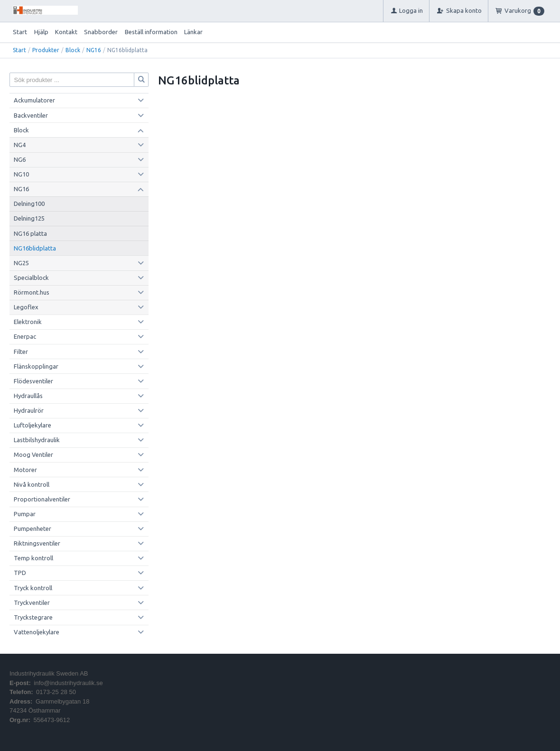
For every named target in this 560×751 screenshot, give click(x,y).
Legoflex (26, 307)
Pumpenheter (33, 528)
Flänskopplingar (36, 366)
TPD (20, 573)
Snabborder (101, 32)
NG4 (20, 145)
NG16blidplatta (35, 248)
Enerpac (25, 336)
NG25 (21, 263)
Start (20, 32)
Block (73, 50)
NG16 (94, 50)
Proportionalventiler (42, 499)
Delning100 (29, 204)
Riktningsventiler (37, 543)
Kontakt (66, 32)
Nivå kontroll (32, 484)
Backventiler (31, 115)
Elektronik (28, 322)
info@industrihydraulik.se (68, 683)
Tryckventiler (32, 603)
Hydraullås (28, 396)
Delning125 (29, 218)
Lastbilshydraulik (37, 440)
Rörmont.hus (32, 292)
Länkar (193, 32)
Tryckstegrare (33, 617)
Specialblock (31, 278)
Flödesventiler (33, 381)
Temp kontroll (33, 558)
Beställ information (151, 32)
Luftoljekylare (33, 425)
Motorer (25, 470)
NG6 (20, 159)
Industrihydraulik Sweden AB (49, 673)
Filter (21, 352)
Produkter (46, 50)
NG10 (21, 174)
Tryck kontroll (33, 588)
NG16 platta (30, 233)
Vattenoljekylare (37, 632)
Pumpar (25, 514)
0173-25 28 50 (56, 692)
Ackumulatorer (34, 100)
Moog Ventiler (33, 454)
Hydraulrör (29, 410)
